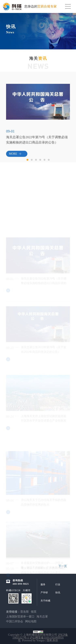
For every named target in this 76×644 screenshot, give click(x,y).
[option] (38, 106)
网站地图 (31, 621)
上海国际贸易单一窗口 (20, 617)
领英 (34, 612)
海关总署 (42, 617)
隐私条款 (52, 640)
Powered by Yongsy (33, 640)
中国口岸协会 (15, 621)
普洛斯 (25, 612)
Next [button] (68, 110)
